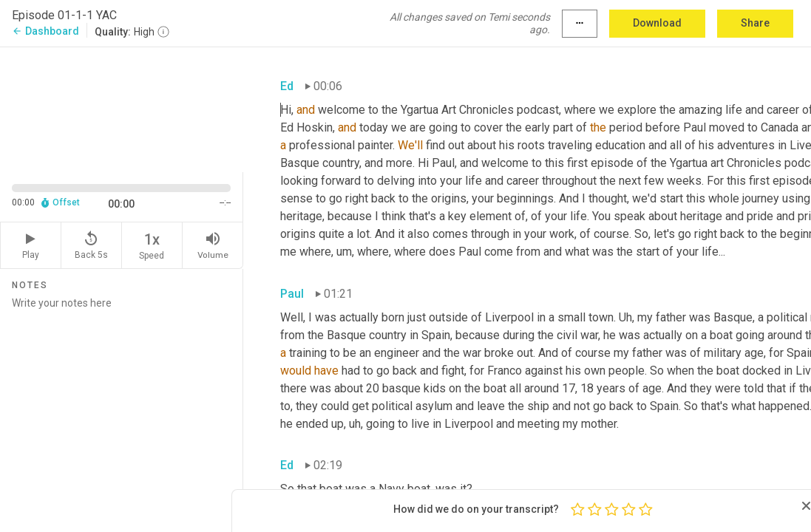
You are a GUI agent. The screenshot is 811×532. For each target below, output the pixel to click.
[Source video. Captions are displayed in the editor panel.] (122, 108)
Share (755, 23)
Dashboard (45, 31)
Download (657, 23)
